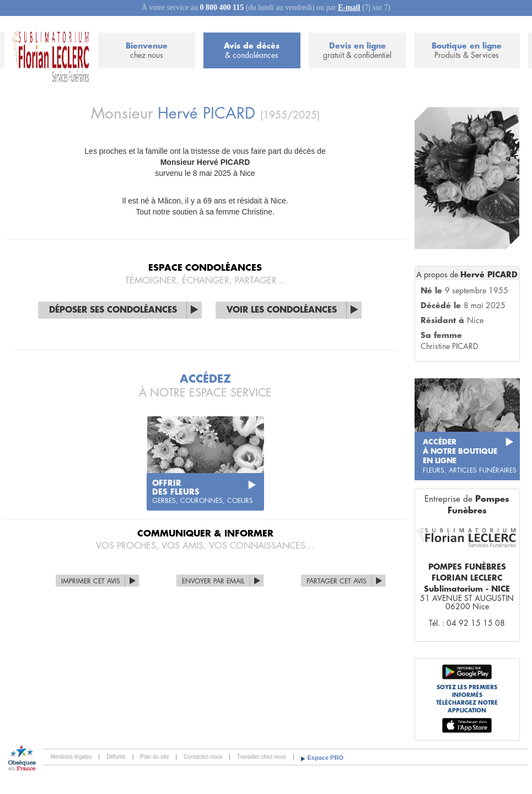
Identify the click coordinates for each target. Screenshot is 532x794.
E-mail (349, 7)
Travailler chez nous (262, 757)
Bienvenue (147, 51)
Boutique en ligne (467, 51)
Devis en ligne (357, 51)
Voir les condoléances (282, 310)
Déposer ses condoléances (113, 310)
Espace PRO (326, 758)
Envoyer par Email (213, 581)
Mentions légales (71, 757)
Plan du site (154, 757)
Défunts (116, 757)
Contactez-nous (203, 757)
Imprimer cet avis (91, 581)
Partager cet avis (337, 581)
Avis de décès (252, 51)
